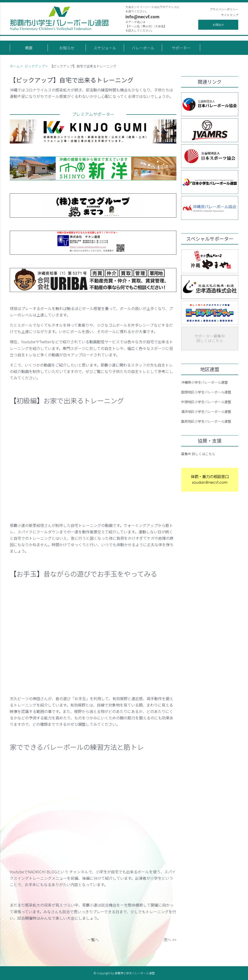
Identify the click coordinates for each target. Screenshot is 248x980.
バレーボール (143, 48)
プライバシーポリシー (224, 9)
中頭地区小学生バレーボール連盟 (206, 402)
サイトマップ (230, 15)
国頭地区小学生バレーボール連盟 (206, 392)
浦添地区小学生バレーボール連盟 (206, 411)
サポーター (181, 48)
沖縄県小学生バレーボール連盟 (204, 382)
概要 (29, 48)
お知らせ (67, 48)
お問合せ (218, 25)
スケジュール (105, 48)
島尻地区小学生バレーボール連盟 (206, 421)
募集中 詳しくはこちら (198, 454)
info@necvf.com (142, 16)
